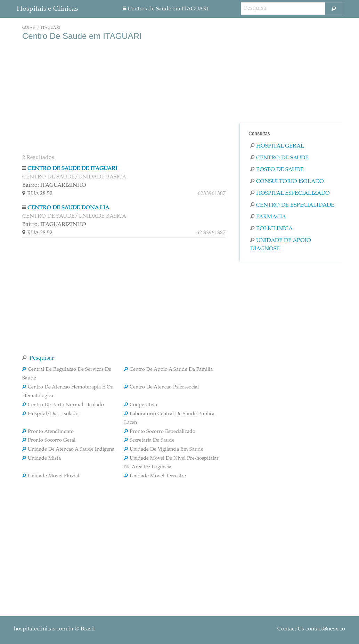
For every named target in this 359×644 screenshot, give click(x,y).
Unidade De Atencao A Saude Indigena (68, 450)
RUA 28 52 (124, 194)
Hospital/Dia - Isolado (50, 414)
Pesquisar (38, 358)
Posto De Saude (277, 170)
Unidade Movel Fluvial (51, 476)
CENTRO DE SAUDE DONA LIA (68, 208)
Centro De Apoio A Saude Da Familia (168, 370)
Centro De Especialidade (292, 205)
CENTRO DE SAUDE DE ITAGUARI (72, 169)
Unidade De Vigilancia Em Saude (164, 450)
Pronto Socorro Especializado (160, 432)
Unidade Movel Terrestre (155, 476)
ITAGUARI (51, 28)
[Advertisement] (124, 97)
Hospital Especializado (290, 193)
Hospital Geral (277, 146)
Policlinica (271, 229)
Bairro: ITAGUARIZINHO (54, 185)
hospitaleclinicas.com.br (44, 629)
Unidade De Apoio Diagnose (281, 245)
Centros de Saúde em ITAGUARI (166, 9)
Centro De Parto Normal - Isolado (63, 405)
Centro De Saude (279, 158)
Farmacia (268, 217)
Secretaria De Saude (149, 441)
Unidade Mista (42, 459)
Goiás (28, 28)
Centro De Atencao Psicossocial (161, 387)
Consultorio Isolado (287, 182)
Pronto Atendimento (48, 432)
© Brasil (54, 629)
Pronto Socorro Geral (49, 441)
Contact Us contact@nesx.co (311, 629)
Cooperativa (141, 405)
